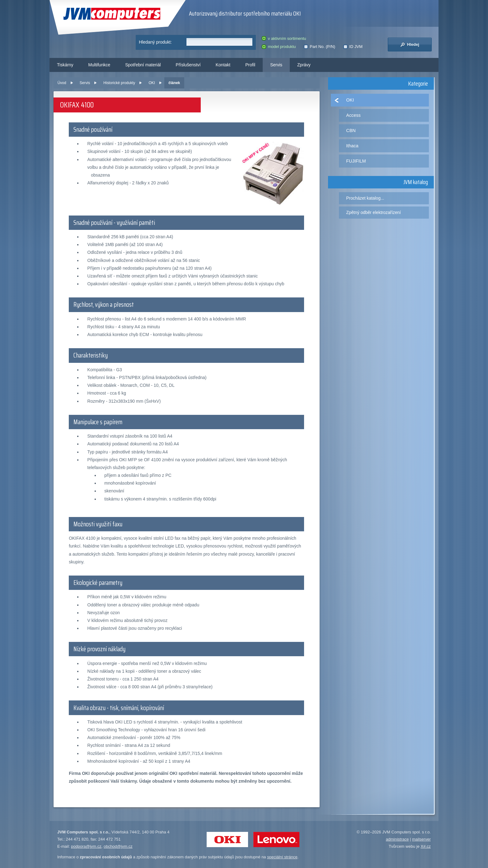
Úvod (62, 83)
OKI (152, 83)
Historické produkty (119, 83)
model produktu (279, 47)
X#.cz (426, 846)
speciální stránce (282, 857)
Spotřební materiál (143, 65)
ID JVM (353, 47)
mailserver (421, 839)
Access (353, 115)
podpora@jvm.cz (86, 846)
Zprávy (304, 65)
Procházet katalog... (365, 198)
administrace (397, 839)
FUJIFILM (356, 161)
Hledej (410, 45)
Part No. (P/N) (319, 47)
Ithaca (352, 146)
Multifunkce (99, 65)
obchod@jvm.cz (118, 846)
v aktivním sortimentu (284, 38)
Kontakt (223, 65)
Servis (276, 65)
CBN (351, 130)
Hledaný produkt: (155, 42)
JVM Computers (112, 14)
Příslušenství (188, 65)
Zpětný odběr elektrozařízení (373, 212)
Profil (250, 65)
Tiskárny (65, 65)
